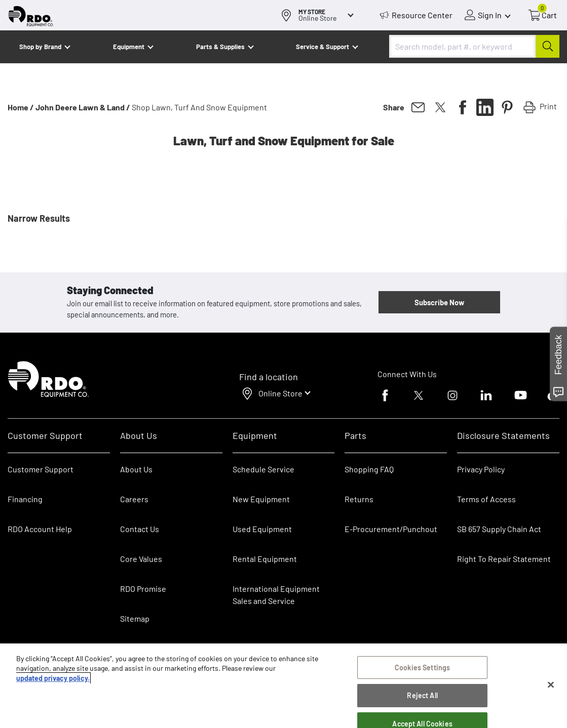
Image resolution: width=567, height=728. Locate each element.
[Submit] (547, 46)
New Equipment (261, 499)
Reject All (422, 695)
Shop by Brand (40, 47)
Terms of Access (486, 499)
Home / (21, 107)
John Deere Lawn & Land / (83, 107)
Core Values (141, 559)
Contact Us (140, 529)
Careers (134, 499)
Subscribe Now (439, 302)
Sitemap (135, 618)
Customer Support (41, 469)
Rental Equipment (266, 559)
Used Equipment (262, 529)
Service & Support (323, 47)
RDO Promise (143, 589)
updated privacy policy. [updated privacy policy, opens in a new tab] (53, 678)
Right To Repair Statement (504, 559)
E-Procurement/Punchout (391, 529)
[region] (283, 686)
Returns (359, 499)
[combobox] (474, 46)
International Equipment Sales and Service (276, 595)
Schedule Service (263, 469)
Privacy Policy (481, 469)
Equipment (129, 47)
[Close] (551, 685)
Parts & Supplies (220, 47)
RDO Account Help (40, 529)
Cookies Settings (422, 668)
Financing (25, 499)
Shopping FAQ (369, 469)
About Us (136, 469)
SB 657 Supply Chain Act (499, 529)
